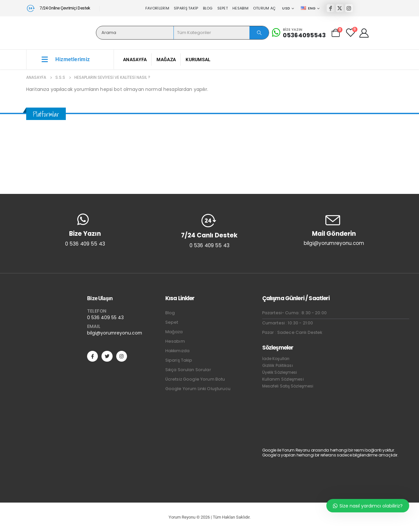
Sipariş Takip (186, 8)
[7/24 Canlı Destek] (209, 231)
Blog (208, 8)
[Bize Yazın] (299, 33)
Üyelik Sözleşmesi (280, 372)
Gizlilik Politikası (278, 365)
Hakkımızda (177, 351)
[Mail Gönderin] (334, 230)
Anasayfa (135, 60)
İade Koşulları (276, 359)
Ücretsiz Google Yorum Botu (195, 379)
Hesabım (240, 8)
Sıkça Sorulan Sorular (188, 370)
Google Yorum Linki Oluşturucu (198, 389)
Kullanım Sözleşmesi (283, 379)
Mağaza (166, 60)
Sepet (223, 8)
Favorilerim (157, 8)
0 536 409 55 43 (105, 317)
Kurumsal (198, 60)
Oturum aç (264, 8)
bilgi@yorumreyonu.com (115, 333)
